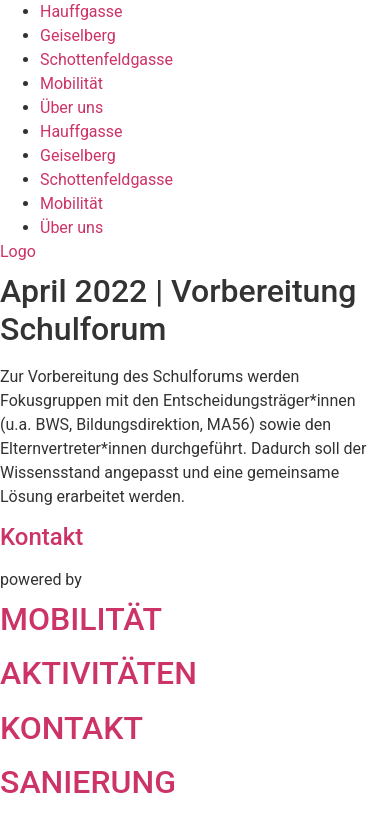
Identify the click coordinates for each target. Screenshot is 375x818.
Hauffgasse (81, 11)
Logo (18, 251)
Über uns (71, 107)
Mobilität (71, 83)
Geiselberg (78, 35)
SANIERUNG (88, 782)
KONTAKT (71, 728)
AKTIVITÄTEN (98, 673)
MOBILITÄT (81, 619)
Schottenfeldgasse (106, 59)
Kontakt (41, 537)
